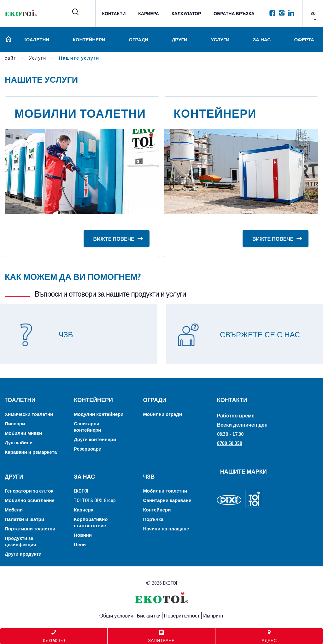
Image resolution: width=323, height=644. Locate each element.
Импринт (213, 615)
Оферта (304, 39)
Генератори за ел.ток (29, 490)
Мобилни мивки (23, 433)
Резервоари (88, 449)
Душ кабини (19, 442)
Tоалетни (35, 39)
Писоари (15, 423)
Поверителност (182, 615)
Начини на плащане (166, 528)
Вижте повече (118, 238)
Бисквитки (149, 615)
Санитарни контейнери (87, 426)
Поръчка (153, 519)
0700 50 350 (230, 443)
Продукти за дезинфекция (21, 541)
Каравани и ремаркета (31, 452)
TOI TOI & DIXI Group (95, 500)
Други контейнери (95, 439)
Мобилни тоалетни (165, 490)
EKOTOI (81, 490)
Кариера (149, 13)
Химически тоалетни (29, 414)
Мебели (14, 509)
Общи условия (116, 615)
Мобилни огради (162, 414)
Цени (80, 544)
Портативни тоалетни (30, 528)
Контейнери (88, 39)
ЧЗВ (149, 476)
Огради (138, 39)
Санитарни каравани (167, 500)
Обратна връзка (234, 13)
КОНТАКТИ (114, 13)
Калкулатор (186, 13)
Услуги (220, 39)
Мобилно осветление (30, 500)
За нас (261, 39)
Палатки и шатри (24, 519)
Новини (83, 535)
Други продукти (23, 554)
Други (179, 39)
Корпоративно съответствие (91, 522)
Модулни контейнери (99, 414)
